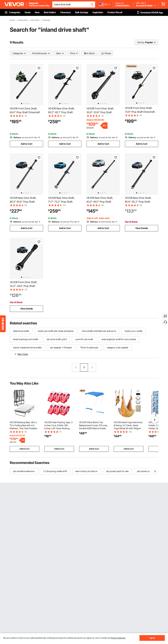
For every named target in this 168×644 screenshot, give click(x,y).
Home (12, 20)
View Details (142, 228)
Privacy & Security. (118, 638)
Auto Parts (35, 20)
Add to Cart (27, 144)
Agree (152, 638)
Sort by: (141, 42)
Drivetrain (46, 20)
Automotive (23, 20)
